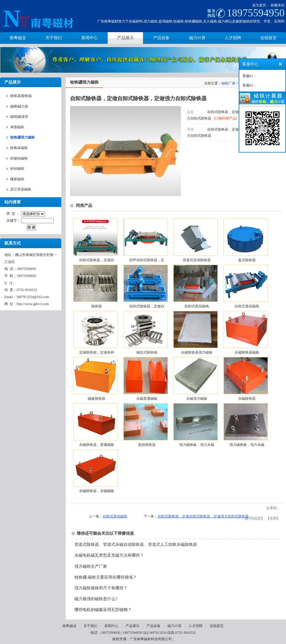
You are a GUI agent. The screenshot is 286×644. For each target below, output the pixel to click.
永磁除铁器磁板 (247, 352)
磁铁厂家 (229, 83)
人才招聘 (196, 626)
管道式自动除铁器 (197, 260)
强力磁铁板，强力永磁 (197, 445)
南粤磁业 (69, 626)
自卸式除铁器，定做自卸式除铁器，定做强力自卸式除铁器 (203, 516)
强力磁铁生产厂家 (91, 566)
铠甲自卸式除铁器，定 (147, 260)
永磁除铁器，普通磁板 (97, 445)
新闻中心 (111, 626)
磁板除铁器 (97, 399)
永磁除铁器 (247, 399)
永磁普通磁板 (147, 399)
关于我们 (90, 626)
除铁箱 (97, 306)
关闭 (273, 518)
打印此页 (254, 518)
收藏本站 (278, 5)
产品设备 (154, 626)
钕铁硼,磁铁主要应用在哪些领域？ (106, 577)
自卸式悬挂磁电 (197, 306)
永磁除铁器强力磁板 (197, 352)
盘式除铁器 (247, 260)
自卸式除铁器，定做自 (97, 260)
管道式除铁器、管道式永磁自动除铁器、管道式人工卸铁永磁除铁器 (136, 545)
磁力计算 (175, 626)
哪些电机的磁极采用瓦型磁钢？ (103, 610)
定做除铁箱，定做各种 (97, 352)
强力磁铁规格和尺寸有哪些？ (101, 588)
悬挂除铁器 (147, 445)
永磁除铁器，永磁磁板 (97, 491)
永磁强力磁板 (197, 399)
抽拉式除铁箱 (147, 352)
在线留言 (217, 626)
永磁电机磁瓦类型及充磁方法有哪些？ (109, 555)
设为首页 (259, 5)
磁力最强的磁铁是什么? (96, 599)
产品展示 (132, 626)
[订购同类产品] (226, 118)
